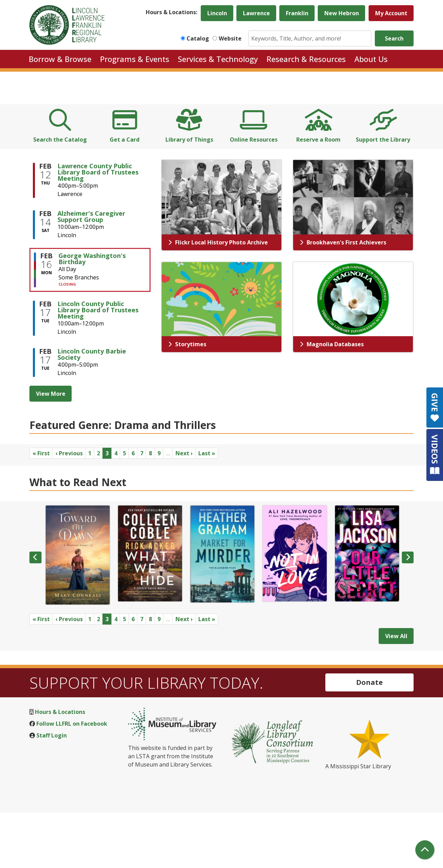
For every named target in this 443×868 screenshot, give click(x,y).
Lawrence (256, 13)
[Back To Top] (425, 850)
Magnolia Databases (332, 399)
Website (230, 38)
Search (394, 38)
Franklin (297, 13)
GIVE (435, 408)
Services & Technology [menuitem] (218, 59)
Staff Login (52, 790)
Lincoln (217, 13)
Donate (369, 737)
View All (396, 691)
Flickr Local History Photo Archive (218, 297)
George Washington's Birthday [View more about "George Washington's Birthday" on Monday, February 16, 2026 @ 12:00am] (92, 314)
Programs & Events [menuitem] (135, 59)
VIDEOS (435, 455)
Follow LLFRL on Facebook (72, 779)
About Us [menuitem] (371, 59)
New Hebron (342, 13)
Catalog (198, 38)
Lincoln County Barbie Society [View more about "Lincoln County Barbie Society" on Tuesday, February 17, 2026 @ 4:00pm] (92, 409)
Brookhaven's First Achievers (343, 297)
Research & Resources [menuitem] (306, 59)
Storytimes (187, 399)
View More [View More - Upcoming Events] (51, 449)
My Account (391, 13)
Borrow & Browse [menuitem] (60, 59)
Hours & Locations (60, 767)
